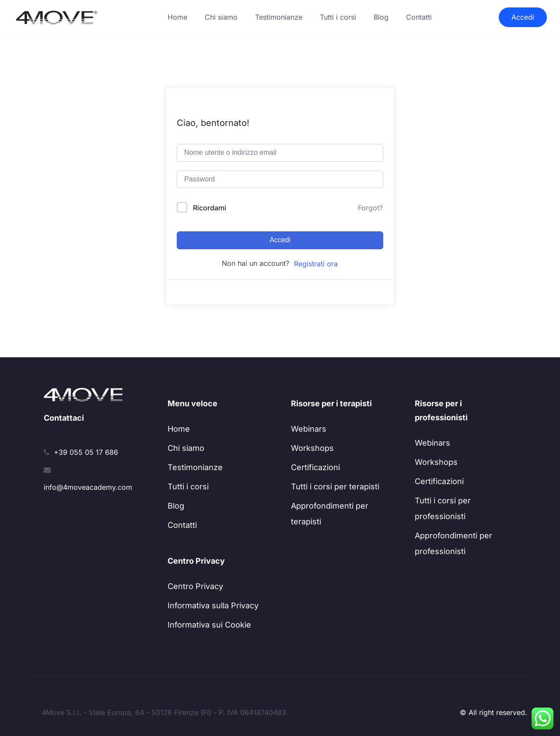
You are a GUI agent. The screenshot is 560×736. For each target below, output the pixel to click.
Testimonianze (279, 17)
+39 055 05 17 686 (86, 452)
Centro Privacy (195, 586)
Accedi (523, 17)
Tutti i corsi (338, 17)
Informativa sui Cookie (209, 625)
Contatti (419, 17)
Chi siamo (221, 17)
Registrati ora (316, 264)
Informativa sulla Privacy (213, 605)
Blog (381, 17)
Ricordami (210, 208)
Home (177, 17)
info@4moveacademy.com (88, 487)
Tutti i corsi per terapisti (335, 487)
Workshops (312, 448)
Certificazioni (315, 467)
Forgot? (370, 208)
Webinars (309, 429)
